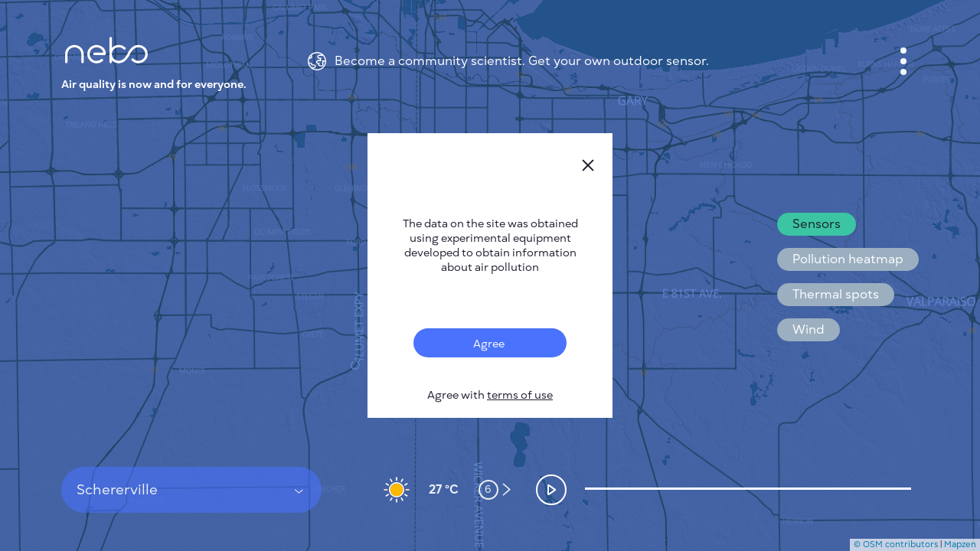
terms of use (520, 395)
